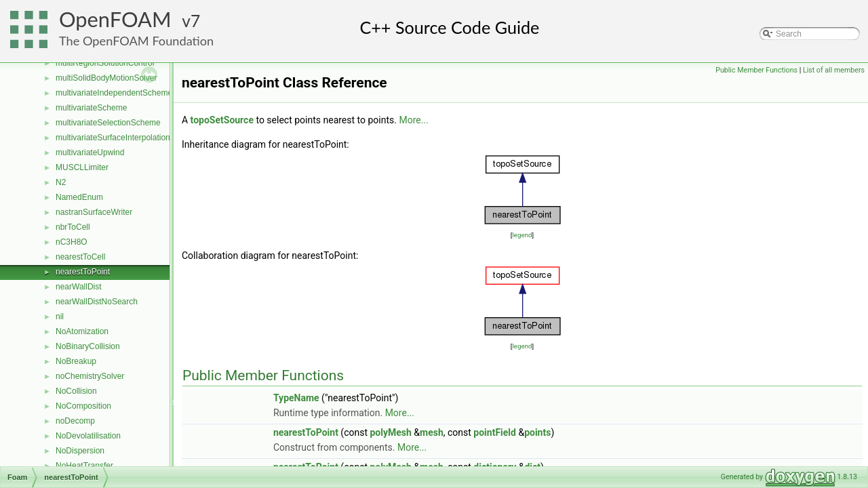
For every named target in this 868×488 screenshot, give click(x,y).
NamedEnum (79, 197)
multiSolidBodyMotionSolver (106, 78)
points (537, 432)
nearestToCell (80, 257)
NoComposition (83, 406)
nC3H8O (72, 242)
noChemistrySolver (90, 376)
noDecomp (75, 421)
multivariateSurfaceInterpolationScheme (128, 138)
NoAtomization (82, 331)
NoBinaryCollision (88, 346)
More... (413, 120)
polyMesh (390, 432)
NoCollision (76, 391)
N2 (61, 182)
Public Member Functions (756, 70)
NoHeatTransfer (84, 466)
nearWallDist (79, 287)
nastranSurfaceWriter (94, 212)
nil (60, 317)
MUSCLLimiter (82, 167)
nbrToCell (73, 227)
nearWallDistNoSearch (97, 302)
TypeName (296, 398)
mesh (432, 432)
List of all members (834, 70)
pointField (495, 432)
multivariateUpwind (90, 152)
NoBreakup (76, 361)
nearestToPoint (83, 272)
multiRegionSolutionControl (105, 63)
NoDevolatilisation (88, 436)
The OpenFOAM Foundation (136, 41)
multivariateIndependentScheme (114, 93)
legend (522, 235)
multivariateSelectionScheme (108, 123)
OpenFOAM (115, 19)
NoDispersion (80, 451)
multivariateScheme (91, 108)
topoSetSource (222, 120)
